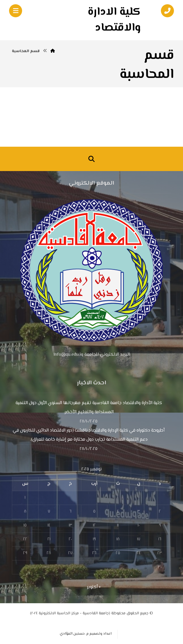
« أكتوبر (94, 587)
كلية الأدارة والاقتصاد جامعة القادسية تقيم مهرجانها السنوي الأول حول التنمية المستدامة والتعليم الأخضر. (89, 408)
